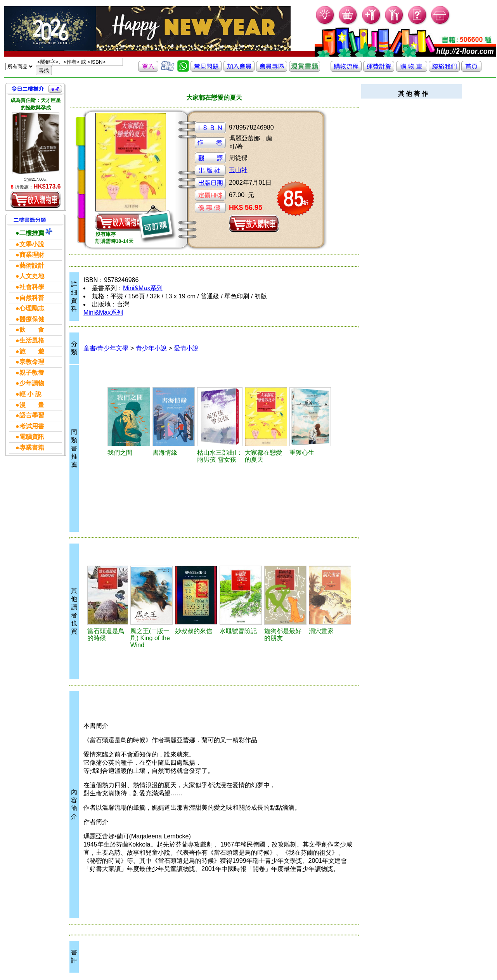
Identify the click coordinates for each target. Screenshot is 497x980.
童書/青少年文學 (106, 348)
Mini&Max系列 (143, 288)
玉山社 (238, 170)
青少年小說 (151, 348)
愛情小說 (186, 348)
